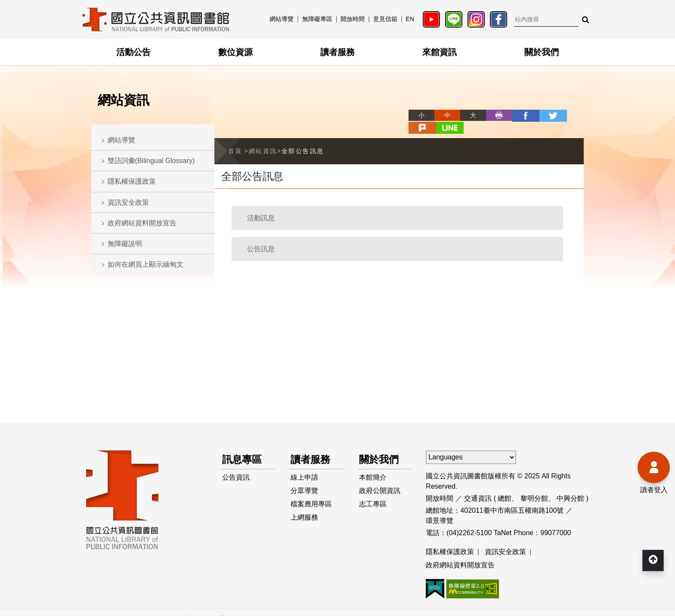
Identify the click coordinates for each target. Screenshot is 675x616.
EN (410, 19)
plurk (545, 115)
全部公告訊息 (303, 138)
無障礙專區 (317, 19)
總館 (505, 485)
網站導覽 (282, 19)
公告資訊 (236, 465)
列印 (468, 115)
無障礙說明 (125, 244)
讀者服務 (337, 52)
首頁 (235, 138)
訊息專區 (243, 447)
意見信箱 (385, 19)
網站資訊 (263, 138)
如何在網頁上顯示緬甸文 (146, 264)
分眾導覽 (304, 479)
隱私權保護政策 (132, 181)
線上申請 (304, 465)
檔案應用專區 (311, 493)
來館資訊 (440, 52)
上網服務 (304, 507)
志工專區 (373, 493)
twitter (519, 115)
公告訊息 (261, 236)
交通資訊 (478, 485)
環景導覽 (440, 508)
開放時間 (353, 19)
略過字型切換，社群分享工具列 (381, 107)
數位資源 (235, 52)
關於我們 (542, 52)
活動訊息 (261, 205)
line (571, 115)
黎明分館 (534, 485)
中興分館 (570, 485)
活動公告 (133, 52)
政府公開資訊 (380, 479)
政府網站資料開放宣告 (142, 223)
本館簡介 (373, 465)
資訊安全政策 (128, 202)
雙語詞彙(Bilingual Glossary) (151, 161)
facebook (493, 115)
